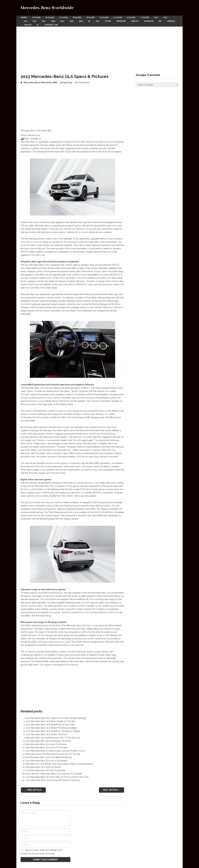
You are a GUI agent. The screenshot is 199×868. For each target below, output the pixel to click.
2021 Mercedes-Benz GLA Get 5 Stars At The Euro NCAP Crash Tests (57, 776)
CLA (160, 17)
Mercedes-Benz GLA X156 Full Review (43, 766)
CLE (170, 17)
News (23, 17)
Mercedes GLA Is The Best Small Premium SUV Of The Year (53, 753)
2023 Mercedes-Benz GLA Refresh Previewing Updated (51, 727)
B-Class (50, 17)
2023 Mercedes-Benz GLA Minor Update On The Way (50, 720)
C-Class (64, 17)
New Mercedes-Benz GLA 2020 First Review (46, 743)
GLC (64, 21)
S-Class (92, 17)
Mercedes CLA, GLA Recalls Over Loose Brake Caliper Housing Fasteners (59, 763)
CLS (25, 21)
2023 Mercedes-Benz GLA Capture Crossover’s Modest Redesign (56, 717)
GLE (74, 21)
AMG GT (140, 21)
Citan (112, 21)
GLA (45, 21)
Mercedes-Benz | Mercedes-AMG (40, 81)
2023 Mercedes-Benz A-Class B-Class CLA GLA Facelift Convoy (55, 750)
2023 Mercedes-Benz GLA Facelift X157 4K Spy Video (50, 723)
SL (93, 21)
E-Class (78, 17)
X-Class (135, 17)
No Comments (82, 81)
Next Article (112, 789)
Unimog (28, 24)
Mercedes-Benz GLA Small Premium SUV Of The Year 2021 (53, 737)
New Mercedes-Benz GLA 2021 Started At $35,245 (49, 756)
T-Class (149, 17)
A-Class (36, 17)
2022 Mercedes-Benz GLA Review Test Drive (46, 733)
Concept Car (66, 24)
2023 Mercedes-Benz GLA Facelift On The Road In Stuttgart (53, 730)
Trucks (41, 24)
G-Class (106, 17)
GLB (55, 21)
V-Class (121, 17)
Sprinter (126, 21)
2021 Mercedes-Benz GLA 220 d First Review (46, 759)
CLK (35, 21)
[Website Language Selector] (157, 83)
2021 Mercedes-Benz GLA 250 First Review (45, 769)
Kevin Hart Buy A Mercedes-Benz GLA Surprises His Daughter (54, 773)
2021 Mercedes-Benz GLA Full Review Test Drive (48, 740)
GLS (84, 21)
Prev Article (33, 789)
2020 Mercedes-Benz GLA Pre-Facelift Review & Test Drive (53, 779)
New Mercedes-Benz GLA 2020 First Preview (46, 746)
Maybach (155, 21)
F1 (52, 24)
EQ (166, 21)
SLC (102, 21)
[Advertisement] (100, 47)
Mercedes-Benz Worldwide (47, 8)
